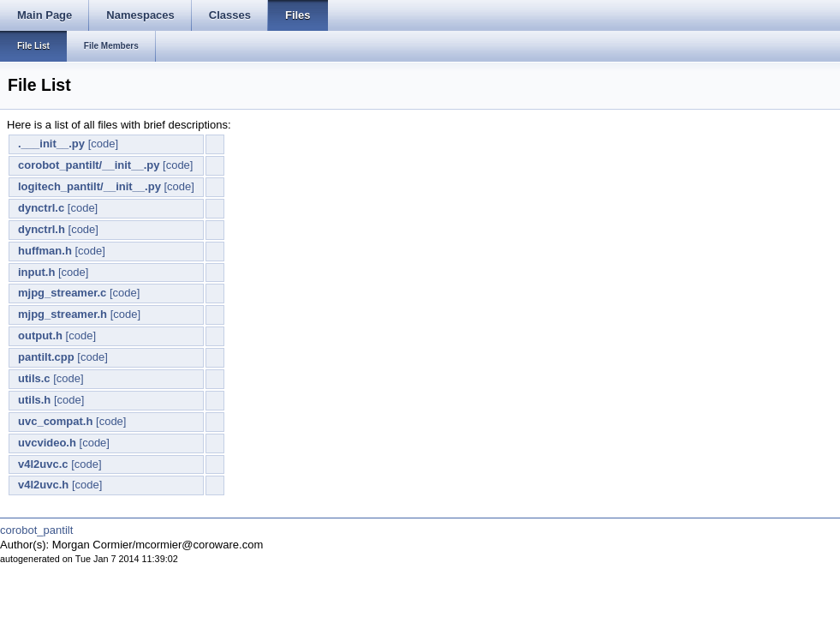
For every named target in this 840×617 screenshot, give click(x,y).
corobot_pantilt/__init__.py (89, 165)
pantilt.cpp (46, 357)
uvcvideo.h (47, 443)
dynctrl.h (42, 229)
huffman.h (45, 251)
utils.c (34, 378)
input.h (36, 272)
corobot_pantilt (36, 530)
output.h (40, 335)
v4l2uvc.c (43, 464)
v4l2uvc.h (43, 485)
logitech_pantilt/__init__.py (89, 186)
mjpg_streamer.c (62, 293)
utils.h (34, 400)
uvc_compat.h (55, 421)
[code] (103, 144)
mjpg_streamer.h (63, 314)
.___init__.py (51, 144)
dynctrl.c (41, 208)
